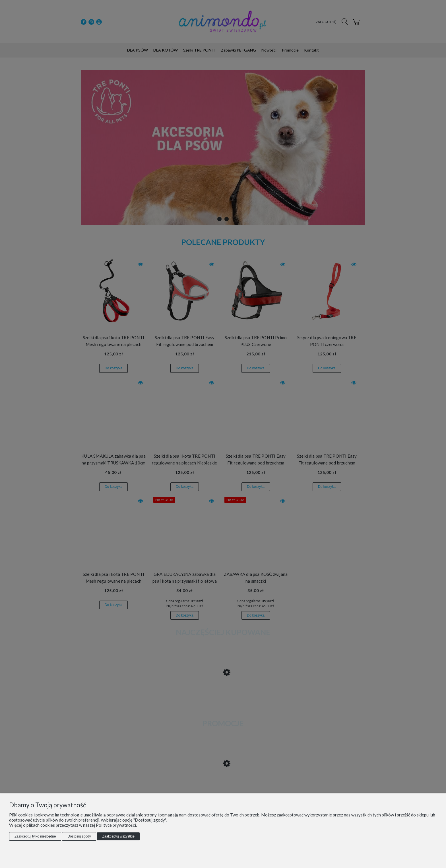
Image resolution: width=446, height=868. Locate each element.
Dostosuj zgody (79, 836)
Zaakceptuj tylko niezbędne (35, 836)
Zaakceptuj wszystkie (118, 836)
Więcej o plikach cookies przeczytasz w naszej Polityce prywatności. (73, 825)
